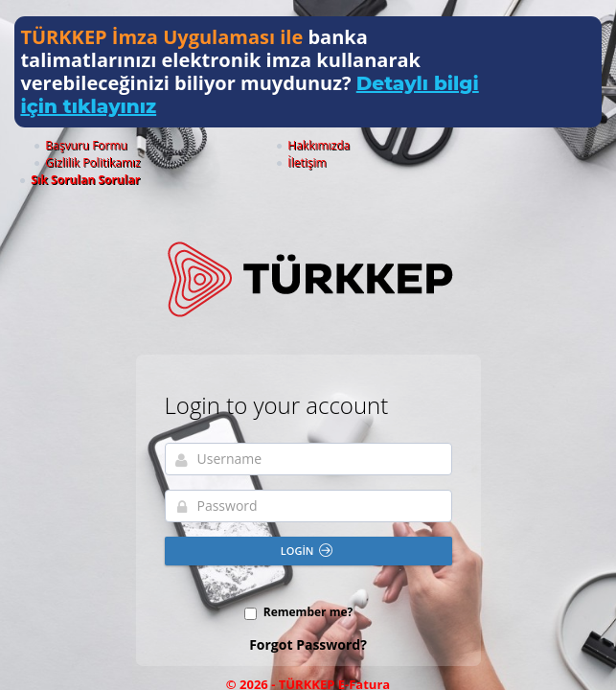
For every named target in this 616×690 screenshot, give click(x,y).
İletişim (447, 145)
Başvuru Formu (151, 145)
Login (307, 516)
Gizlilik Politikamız (354, 145)
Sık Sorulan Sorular (542, 145)
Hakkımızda (248, 145)
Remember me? (308, 577)
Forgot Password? (308, 610)
